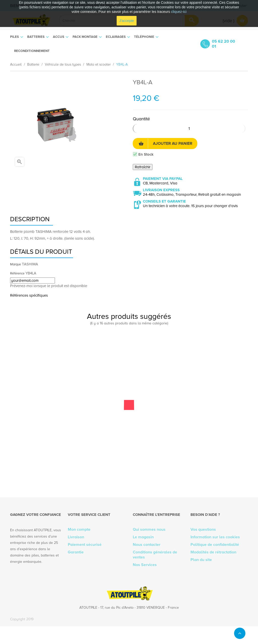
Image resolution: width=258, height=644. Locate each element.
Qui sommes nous (149, 529)
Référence (17, 273)
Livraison (76, 537)
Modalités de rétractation (213, 552)
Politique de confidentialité (215, 545)
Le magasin (143, 537)
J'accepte (127, 21)
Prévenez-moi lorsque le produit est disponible (49, 286)
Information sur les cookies (215, 537)
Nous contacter (147, 545)
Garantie (76, 552)
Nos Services (145, 565)
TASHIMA (30, 264)
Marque (15, 264)
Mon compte (79, 529)
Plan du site (201, 560)
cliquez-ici (179, 12)
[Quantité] (189, 129)
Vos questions (203, 529)
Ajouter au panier (165, 144)
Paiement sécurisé (85, 545)
